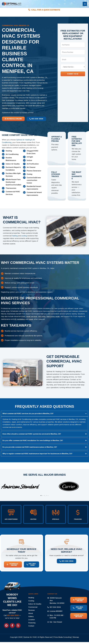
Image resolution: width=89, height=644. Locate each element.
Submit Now (73, 75)
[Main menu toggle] (85, 5)
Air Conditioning (12, 516)
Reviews (31, 610)
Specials (56, 514)
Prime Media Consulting (62, 637)
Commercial (33, 607)
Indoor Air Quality (35, 604)
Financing (78, 514)
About (31, 613)
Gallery (31, 616)
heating (15, 238)
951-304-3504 (46, 15)
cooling (24, 238)
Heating (33, 514)
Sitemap (76, 637)
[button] (41, 491)
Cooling (32, 601)
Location (32, 620)
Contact (31, 626)
